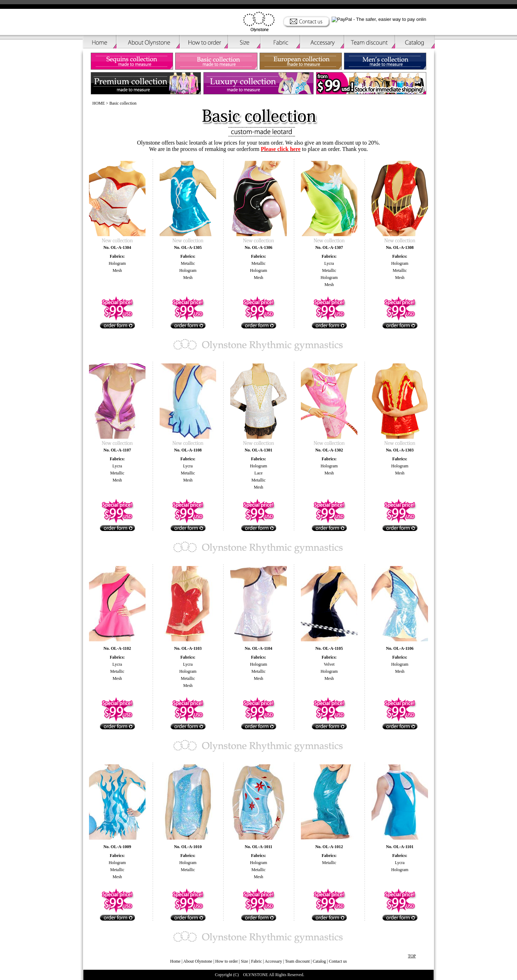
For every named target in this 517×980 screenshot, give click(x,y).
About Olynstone (198, 961)
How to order (227, 961)
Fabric (257, 961)
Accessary (273, 961)
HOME (99, 103)
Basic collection (123, 103)
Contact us (338, 961)
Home (175, 961)
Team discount (297, 961)
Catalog (319, 961)
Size (245, 961)
